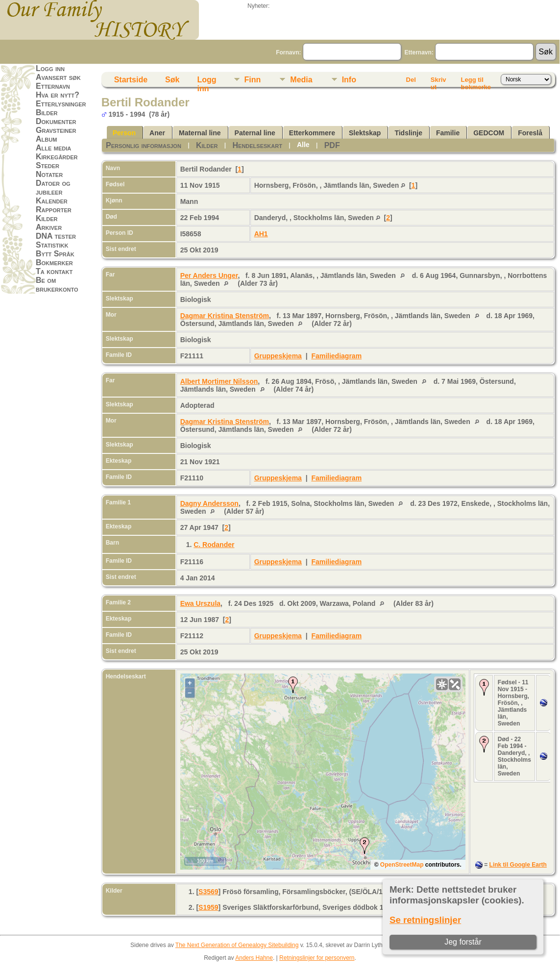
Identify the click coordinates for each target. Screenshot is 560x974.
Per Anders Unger (209, 275)
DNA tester (56, 236)
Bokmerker (54, 262)
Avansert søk (58, 77)
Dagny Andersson (209, 503)
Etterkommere (312, 133)
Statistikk (52, 245)
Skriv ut (438, 81)
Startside (131, 80)
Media (301, 80)
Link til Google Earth (518, 865)
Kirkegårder (57, 157)
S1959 (208, 907)
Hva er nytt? (58, 95)
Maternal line (200, 133)
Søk (172, 80)
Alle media (53, 148)
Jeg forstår (463, 942)
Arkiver (49, 227)
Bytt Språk (55, 254)
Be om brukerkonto (57, 285)
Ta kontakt (54, 271)
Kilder (47, 218)
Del (411, 80)
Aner (157, 133)
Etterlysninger (61, 104)
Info (349, 80)
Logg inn (50, 68)
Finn (253, 80)
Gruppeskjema (278, 356)
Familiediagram (336, 356)
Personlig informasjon (144, 145)
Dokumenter (56, 121)
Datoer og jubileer (53, 187)
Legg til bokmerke (476, 81)
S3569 (208, 892)
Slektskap (365, 133)
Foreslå (530, 133)
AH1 (261, 234)
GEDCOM (489, 133)
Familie (448, 133)
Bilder (47, 112)
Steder (48, 165)
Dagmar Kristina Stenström (225, 316)
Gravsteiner (56, 130)
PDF (332, 145)
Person (124, 133)
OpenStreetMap (402, 865)
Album (46, 139)
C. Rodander (214, 545)
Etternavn (53, 86)
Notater (49, 174)
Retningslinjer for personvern (317, 958)
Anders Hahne (254, 958)
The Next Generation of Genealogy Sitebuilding (237, 945)
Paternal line (255, 133)
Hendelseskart (257, 145)
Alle (303, 145)
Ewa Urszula (200, 603)
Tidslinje (408, 133)
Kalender (52, 201)
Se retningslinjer (425, 920)
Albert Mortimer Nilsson (219, 381)
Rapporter (54, 210)
